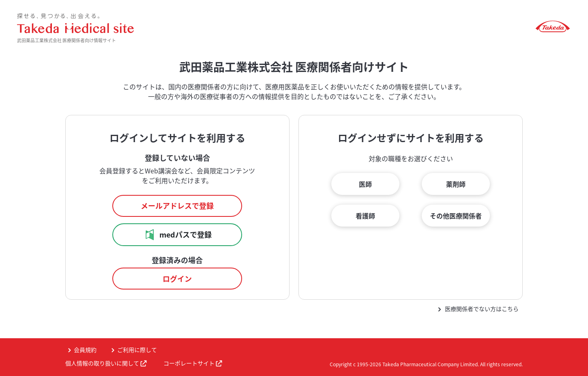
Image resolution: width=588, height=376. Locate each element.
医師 (365, 184)
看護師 (365, 216)
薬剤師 (456, 184)
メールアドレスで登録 (177, 206)
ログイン (177, 279)
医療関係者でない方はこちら (482, 309)
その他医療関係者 (456, 216)
